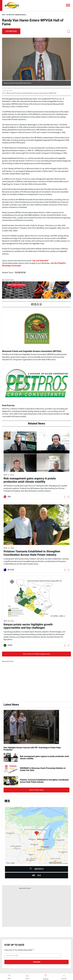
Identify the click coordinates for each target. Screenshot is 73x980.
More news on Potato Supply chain (37, 654)
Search (27, 979)
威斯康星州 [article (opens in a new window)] (36, 869)
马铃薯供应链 (20, 273)
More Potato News (37, 790)
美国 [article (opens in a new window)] (36, 875)
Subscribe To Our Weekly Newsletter (18, 950)
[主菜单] (69, 5)
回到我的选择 (11, 31)
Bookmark (46, 979)
